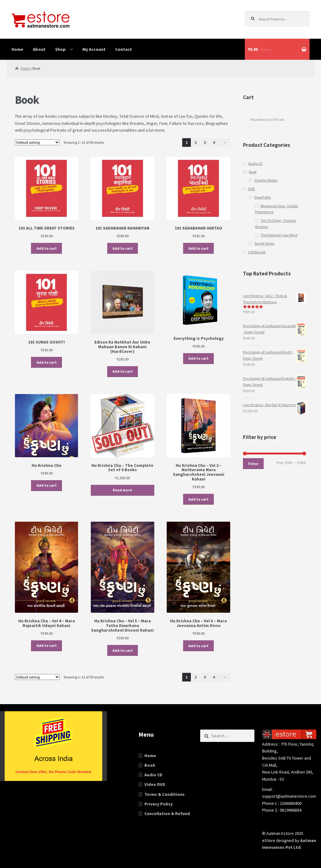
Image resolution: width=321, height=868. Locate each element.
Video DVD (155, 784)
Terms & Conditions (165, 794)
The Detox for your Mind (279, 235)
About (39, 49)
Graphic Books (266, 180)
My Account (94, 49)
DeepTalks (263, 197)
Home (17, 49)
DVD (252, 189)
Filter (253, 464)
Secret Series (264, 243)
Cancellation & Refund (167, 813)
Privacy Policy (158, 804)
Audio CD (255, 163)
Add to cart (47, 248)
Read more (122, 490)
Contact (124, 49)
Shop (60, 49)
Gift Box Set (257, 252)
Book (253, 172)
